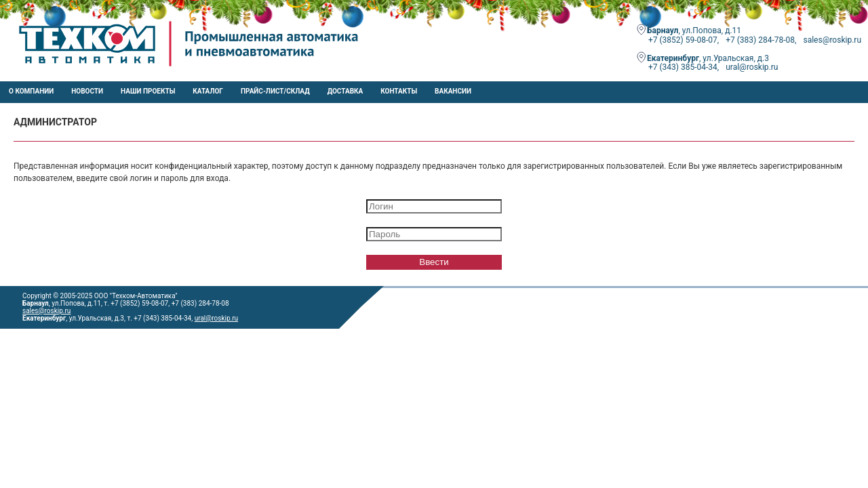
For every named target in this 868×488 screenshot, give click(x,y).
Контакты (399, 91)
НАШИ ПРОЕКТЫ (148, 91)
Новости (87, 91)
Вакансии (453, 91)
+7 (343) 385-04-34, (684, 67)
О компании (31, 91)
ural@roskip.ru (752, 67)
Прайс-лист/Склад (275, 91)
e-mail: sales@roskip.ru (57, 343)
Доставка (346, 91)
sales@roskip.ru (46, 311)
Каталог (208, 91)
